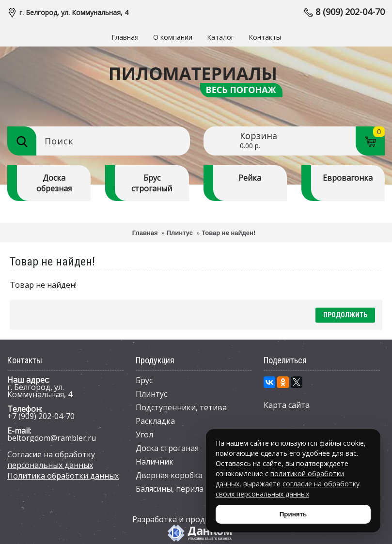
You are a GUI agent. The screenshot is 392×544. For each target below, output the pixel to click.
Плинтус (180, 233)
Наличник (155, 462)
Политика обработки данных (63, 476)
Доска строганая (167, 448)
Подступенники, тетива (181, 407)
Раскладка (155, 421)
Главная (145, 233)
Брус (144, 380)
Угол (144, 435)
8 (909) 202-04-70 (350, 12)
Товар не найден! (228, 233)
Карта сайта (287, 405)
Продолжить (345, 315)
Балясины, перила (170, 489)
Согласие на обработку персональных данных (51, 460)
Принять (293, 514)
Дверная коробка (169, 475)
